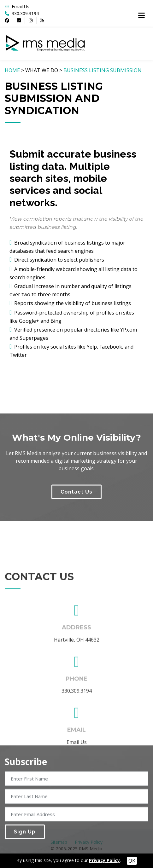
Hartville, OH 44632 (77, 714)
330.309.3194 (25, 13)
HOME (12, 70)
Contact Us (76, 530)
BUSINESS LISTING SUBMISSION (103, 70)
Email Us (21, 6)
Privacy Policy (104, 860)
